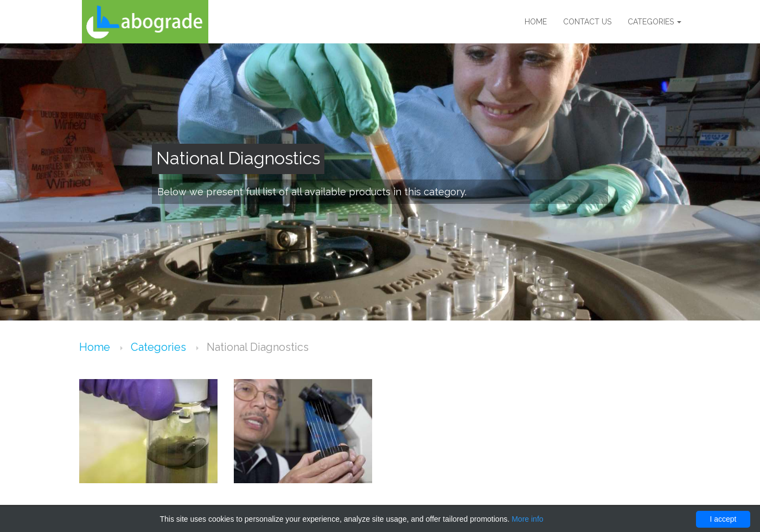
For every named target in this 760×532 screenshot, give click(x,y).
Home (536, 22)
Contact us (587, 22)
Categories (654, 22)
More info (527, 519)
